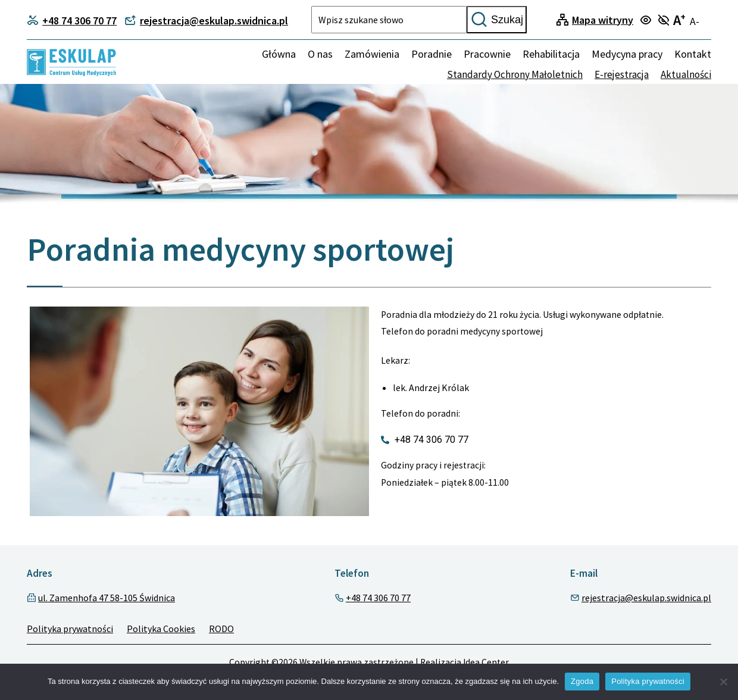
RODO (221, 629)
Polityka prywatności (70, 629)
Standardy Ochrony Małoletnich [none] (515, 74)
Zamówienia (372, 54)
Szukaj (497, 20)
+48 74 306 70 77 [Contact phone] (72, 21)
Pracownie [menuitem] (487, 54)
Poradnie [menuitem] (431, 54)
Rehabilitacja (551, 54)
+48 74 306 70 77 (378, 598)
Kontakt (693, 54)
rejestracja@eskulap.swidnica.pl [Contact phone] (206, 21)
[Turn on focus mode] (647, 21)
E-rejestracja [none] (622, 74)
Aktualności (686, 74)
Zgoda (582, 681)
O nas (320, 54)
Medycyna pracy (627, 54)
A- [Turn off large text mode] (695, 21)
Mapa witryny (603, 20)
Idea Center (486, 662)
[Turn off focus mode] (665, 21)
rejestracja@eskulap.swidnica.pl (646, 598)
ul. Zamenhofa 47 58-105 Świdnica (107, 598)
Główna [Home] (279, 54)
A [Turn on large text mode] (679, 20)
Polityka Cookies (161, 629)
